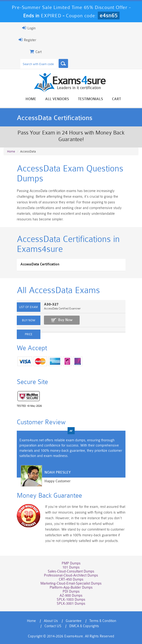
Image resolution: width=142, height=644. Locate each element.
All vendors (57, 99)
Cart (116, 99)
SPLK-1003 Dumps (71, 600)
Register (27, 40)
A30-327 (51, 304)
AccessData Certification (40, 264)
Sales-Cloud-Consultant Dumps (71, 571)
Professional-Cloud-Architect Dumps (71, 575)
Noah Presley (58, 472)
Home (31, 99)
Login (29, 28)
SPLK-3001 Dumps (71, 604)
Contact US (53, 626)
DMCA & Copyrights (84, 626)
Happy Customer (58, 481)
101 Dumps (71, 567)
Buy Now (65, 320)
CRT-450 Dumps (71, 579)
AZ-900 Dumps (71, 596)
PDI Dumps (71, 592)
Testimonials (90, 99)
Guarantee (74, 621)
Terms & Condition (103, 621)
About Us (51, 621)
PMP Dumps (71, 563)
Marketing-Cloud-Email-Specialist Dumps (71, 584)
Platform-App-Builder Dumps (71, 588)
